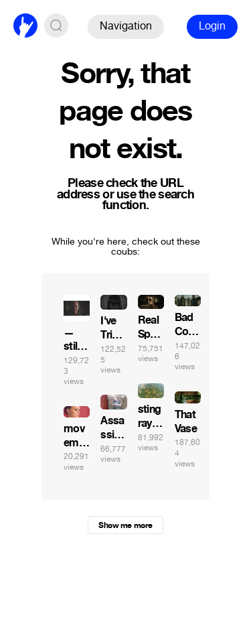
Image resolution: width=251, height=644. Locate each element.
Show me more (125, 525)
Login (212, 26)
